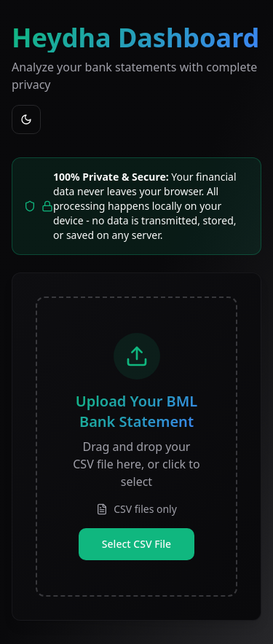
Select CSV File (136, 544)
